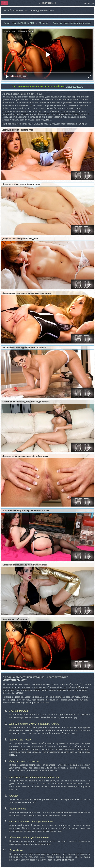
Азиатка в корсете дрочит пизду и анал (72, 23)
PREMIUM (89, 3)
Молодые (44, 23)
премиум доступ (75, 86)
